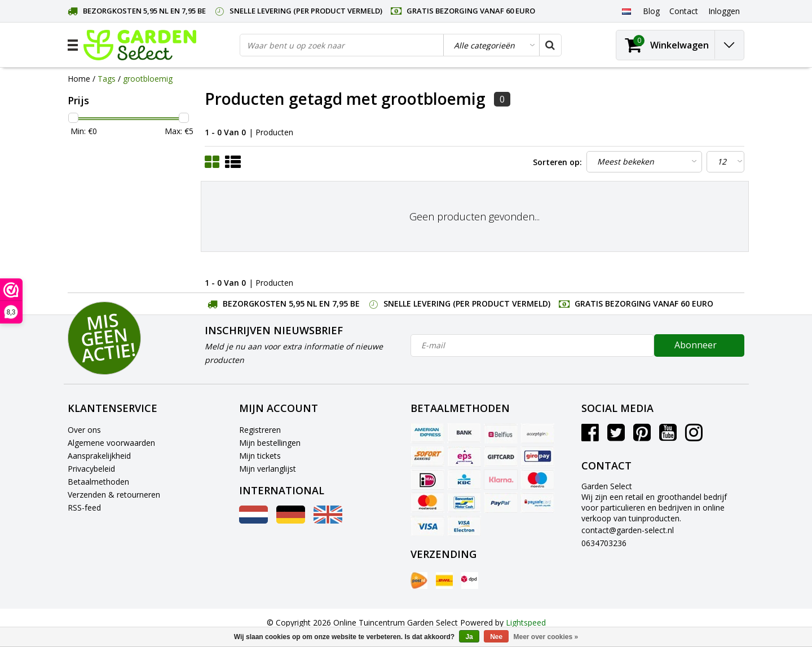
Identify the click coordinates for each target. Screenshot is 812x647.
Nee (496, 637)
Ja (469, 637)
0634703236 (604, 543)
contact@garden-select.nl (628, 530)
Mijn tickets (260, 456)
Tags (107, 79)
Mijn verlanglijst (268, 469)
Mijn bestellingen (270, 443)
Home (79, 79)
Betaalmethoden (98, 482)
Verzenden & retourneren (114, 495)
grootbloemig (148, 79)
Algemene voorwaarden (111, 443)
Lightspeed (526, 622)
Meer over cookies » (546, 637)
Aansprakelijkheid (99, 456)
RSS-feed (84, 508)
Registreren (260, 430)
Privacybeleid (91, 469)
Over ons (84, 430)
